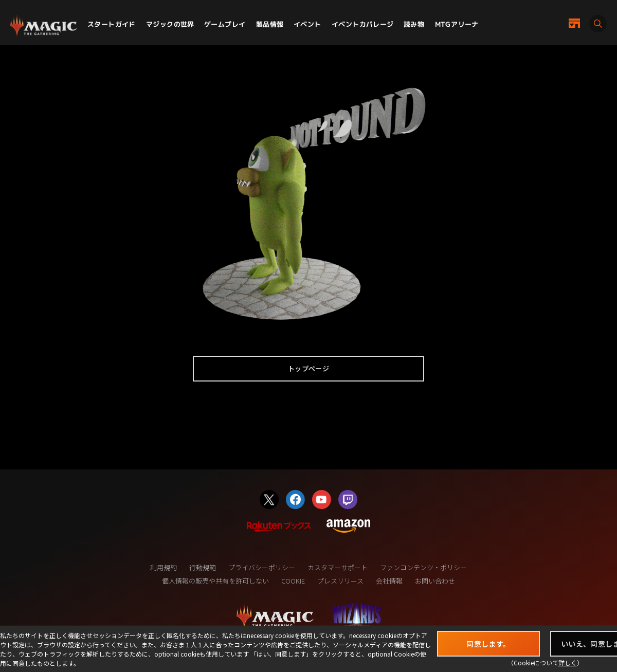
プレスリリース (340, 581)
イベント (307, 24)
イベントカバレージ (363, 24)
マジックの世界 (170, 24)
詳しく (568, 662)
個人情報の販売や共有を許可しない (215, 581)
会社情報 (389, 581)
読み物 (414, 24)
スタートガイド (112, 24)
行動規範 (203, 567)
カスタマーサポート (338, 567)
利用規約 (164, 567)
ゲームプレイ (225, 24)
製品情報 (270, 24)
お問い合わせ (435, 581)
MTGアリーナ (457, 24)
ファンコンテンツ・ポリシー (423, 567)
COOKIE (293, 581)
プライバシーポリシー (262, 567)
